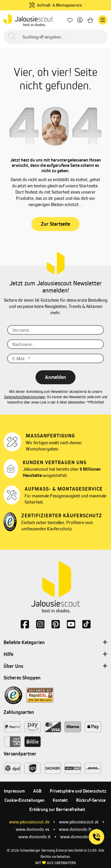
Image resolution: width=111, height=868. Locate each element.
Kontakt (60, 800)
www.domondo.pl (77, 837)
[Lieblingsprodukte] (70, 20)
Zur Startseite (55, 224)
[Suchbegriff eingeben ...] (55, 37)
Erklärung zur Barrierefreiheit (57, 809)
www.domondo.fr (75, 829)
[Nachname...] (55, 344)
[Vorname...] (55, 330)
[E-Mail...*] (55, 358)
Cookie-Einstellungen (24, 800)
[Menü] (103, 20)
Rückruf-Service (91, 800)
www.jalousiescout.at (79, 822)
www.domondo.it (34, 837)
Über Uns (55, 666)
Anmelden (55, 377)
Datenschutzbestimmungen (25, 397)
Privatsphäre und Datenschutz (78, 791)
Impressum (14, 791)
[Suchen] (12, 37)
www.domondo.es (33, 829)
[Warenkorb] (90, 20)
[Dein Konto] (80, 20)
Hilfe (55, 654)
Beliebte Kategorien (55, 643)
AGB (37, 791)
